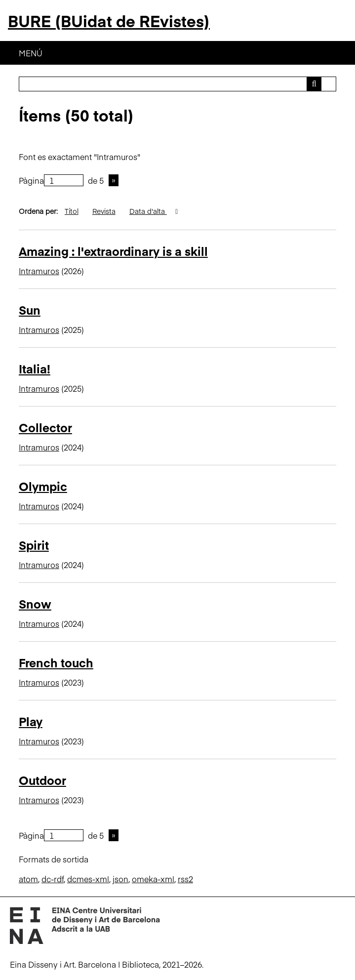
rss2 (185, 879)
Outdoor (42, 780)
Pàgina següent (114, 180)
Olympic (43, 486)
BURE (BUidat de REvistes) (109, 20)
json (120, 879)
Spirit (34, 545)
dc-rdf (53, 879)
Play (31, 721)
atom (28, 879)
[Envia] (314, 84)
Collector (45, 427)
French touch (56, 662)
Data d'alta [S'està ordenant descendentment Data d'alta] (148, 211)
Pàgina (51, 180)
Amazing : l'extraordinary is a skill (113, 251)
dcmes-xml (88, 879)
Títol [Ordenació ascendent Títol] (72, 211)
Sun (30, 309)
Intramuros (39, 271)
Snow (35, 603)
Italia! (35, 368)
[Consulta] (177, 84)
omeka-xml (153, 879)
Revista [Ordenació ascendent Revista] (104, 211)
